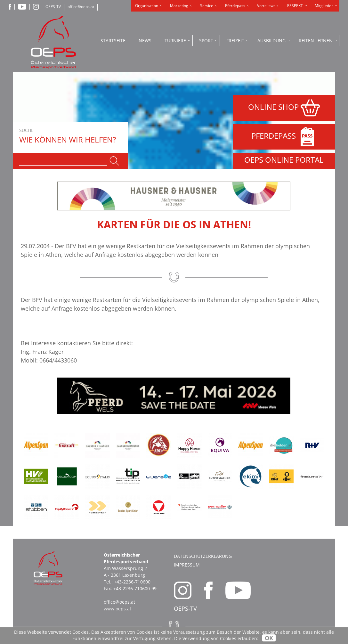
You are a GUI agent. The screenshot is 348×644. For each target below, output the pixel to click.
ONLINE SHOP (284, 108)
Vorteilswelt (267, 6)
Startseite (113, 41)
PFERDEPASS (284, 137)
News (145, 41)
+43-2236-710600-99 (135, 588)
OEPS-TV (53, 7)
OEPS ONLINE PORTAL (284, 160)
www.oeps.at (117, 609)
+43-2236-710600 (132, 582)
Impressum (187, 565)
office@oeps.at (81, 7)
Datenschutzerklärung (203, 556)
